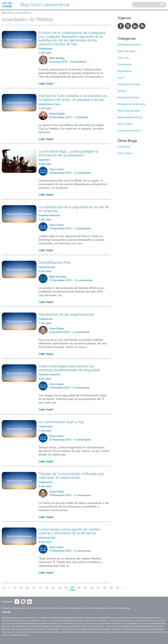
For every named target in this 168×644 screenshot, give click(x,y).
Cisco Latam (57, 169)
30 (92, 588)
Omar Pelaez (57, 329)
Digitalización (125, 71)
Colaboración (125, 65)
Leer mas (46, 84)
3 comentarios (83, 229)
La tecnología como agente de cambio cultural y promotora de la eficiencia (69, 531)
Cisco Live (123, 58)
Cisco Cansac (125, 153)
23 (47, 588)
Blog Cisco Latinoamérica (16, 13)
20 (27, 588)
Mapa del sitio (39, 608)
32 (105, 588)
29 (85, 588)
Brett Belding (57, 58)
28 (79, 588)
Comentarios (18, 608)
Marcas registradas (121, 608)
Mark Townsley (58, 277)
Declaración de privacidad (81, 608)
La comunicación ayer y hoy (61, 422)
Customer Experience (129, 131)
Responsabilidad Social (130, 117)
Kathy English (57, 114)
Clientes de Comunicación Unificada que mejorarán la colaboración (71, 476)
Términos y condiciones (58, 608)
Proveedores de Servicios (131, 104)
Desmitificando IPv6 (55, 263)
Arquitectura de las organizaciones (66, 314)
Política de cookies (103, 608)
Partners (122, 91)
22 (40, 588)
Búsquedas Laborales (129, 45)
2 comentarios (81, 332)
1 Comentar (81, 117)
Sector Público (125, 124)
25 (60, 588)
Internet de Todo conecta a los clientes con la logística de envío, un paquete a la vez (73, 98)
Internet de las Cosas (129, 84)
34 (117, 588)
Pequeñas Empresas (128, 98)
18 (14, 588)
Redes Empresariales (129, 111)
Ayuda (29, 608)
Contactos (6, 608)
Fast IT (121, 78)
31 (98, 588)
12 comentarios (83, 280)
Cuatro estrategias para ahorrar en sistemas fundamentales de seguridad (69, 368)
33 (111, 588)
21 (34, 588)
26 (66, 588)
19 (21, 588)
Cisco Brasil (124, 147)
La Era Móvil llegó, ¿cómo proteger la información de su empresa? (68, 153)
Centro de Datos (126, 51)
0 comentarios (78, 62)
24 (53, 588)
